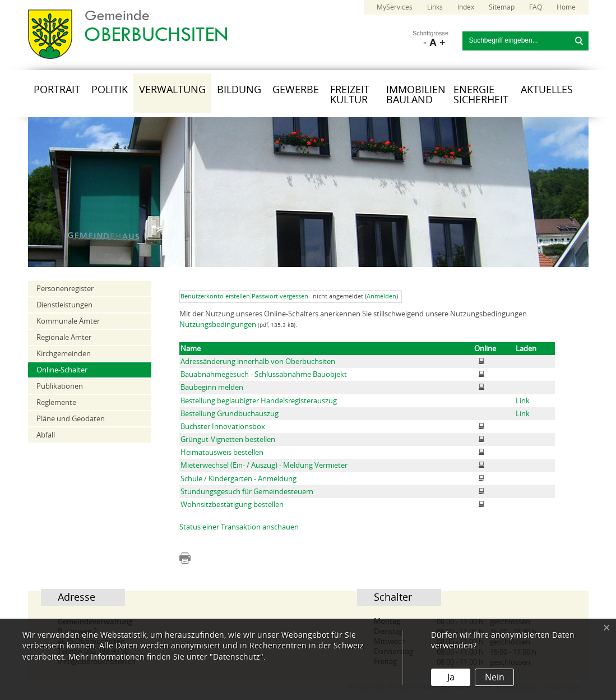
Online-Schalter (62, 370)
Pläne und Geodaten (71, 419)
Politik (110, 90)
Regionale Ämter (64, 337)
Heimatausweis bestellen (222, 452)
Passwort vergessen (280, 296)
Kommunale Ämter (68, 321)
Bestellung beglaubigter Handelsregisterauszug (259, 401)
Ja (451, 677)
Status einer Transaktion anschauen (239, 527)
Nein (495, 677)
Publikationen (60, 386)
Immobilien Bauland (416, 95)
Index (466, 7)
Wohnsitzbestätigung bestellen (232, 505)
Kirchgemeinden (64, 354)
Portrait (57, 90)
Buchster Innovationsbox (223, 427)
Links (435, 7)
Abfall (46, 435)
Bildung (239, 90)
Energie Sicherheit (481, 95)
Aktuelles (547, 90)
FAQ (536, 7)
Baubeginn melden (212, 387)
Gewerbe (296, 90)
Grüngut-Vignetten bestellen (228, 439)
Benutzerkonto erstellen (215, 296)
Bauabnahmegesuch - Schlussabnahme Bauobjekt (264, 374)
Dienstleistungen (64, 305)
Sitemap (502, 7)
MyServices (395, 7)
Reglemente (56, 402)
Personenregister (65, 289)
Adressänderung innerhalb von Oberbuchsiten (258, 361)
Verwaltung (172, 90)
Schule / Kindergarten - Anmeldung (238, 479)
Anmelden (381, 296)
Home (566, 7)
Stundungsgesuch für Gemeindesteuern (247, 492)
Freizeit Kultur (350, 95)
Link (523, 401)
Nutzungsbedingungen (218, 324)
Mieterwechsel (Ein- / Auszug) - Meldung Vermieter (264, 465)
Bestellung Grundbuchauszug (230, 414)
